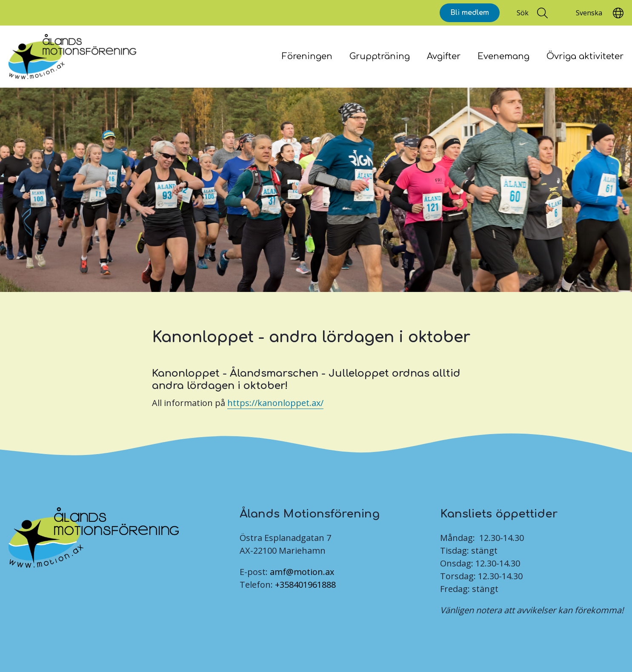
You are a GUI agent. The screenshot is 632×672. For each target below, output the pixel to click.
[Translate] (589, 13)
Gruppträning (380, 56)
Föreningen (307, 56)
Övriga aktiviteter (585, 56)
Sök (523, 13)
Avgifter (444, 56)
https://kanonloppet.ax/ (275, 403)
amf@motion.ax (302, 572)
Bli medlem (470, 13)
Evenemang (503, 56)
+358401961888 (305, 585)
